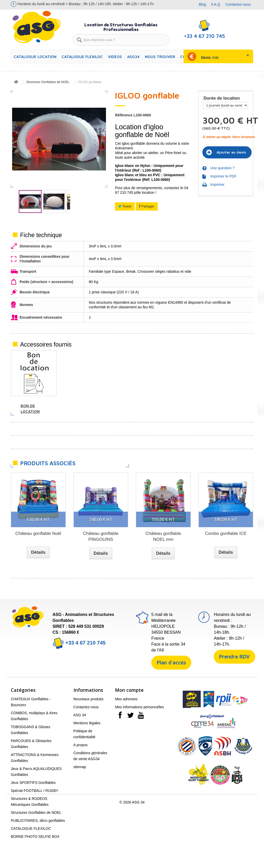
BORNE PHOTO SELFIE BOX (35, 837)
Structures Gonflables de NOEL (48, 82)
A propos (81, 745)
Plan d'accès (171, 662)
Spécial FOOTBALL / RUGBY (35, 791)
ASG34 (133, 57)
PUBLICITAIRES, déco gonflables (38, 821)
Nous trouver (160, 57)
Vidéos (115, 57)
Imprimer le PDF (223, 176)
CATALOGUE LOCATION (35, 57)
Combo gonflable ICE (226, 533)
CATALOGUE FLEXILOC (82, 57)
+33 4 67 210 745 (79, 643)
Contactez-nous (238, 4)
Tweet (125, 206)
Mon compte (129, 690)
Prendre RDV (234, 657)
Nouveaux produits (89, 699)
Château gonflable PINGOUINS (101, 536)
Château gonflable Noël (38, 533)
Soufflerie (83, 406)
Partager (147, 206)
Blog (202, 4)
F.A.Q (216, 4)
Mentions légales (87, 723)
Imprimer (217, 184)
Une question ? (222, 168)
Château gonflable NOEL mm (163, 536)
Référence (124, 115)
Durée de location (222, 98)
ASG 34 (80, 715)
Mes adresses (126, 699)
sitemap (80, 767)
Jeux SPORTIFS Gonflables (33, 783)
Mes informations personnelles (139, 707)
